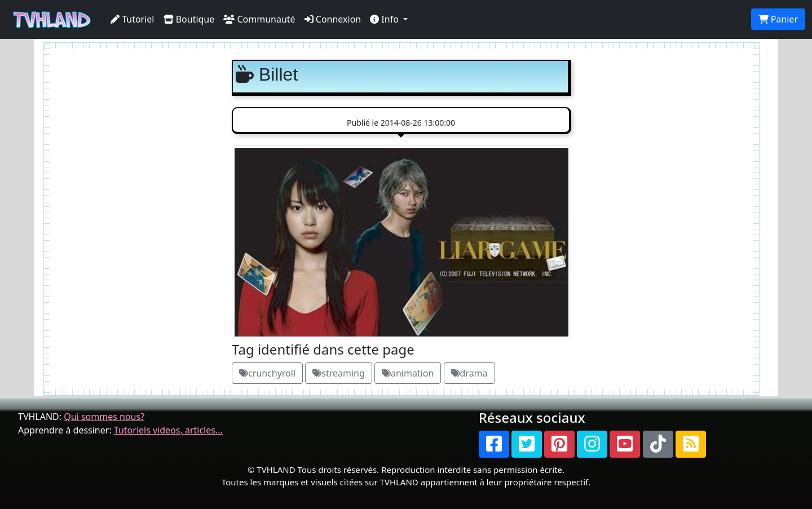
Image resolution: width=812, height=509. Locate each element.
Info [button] (385, 19)
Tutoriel (133, 19)
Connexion (333, 19)
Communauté (259, 19)
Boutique (189, 19)
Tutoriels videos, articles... (168, 430)
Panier (778, 19)
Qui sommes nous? (104, 417)
